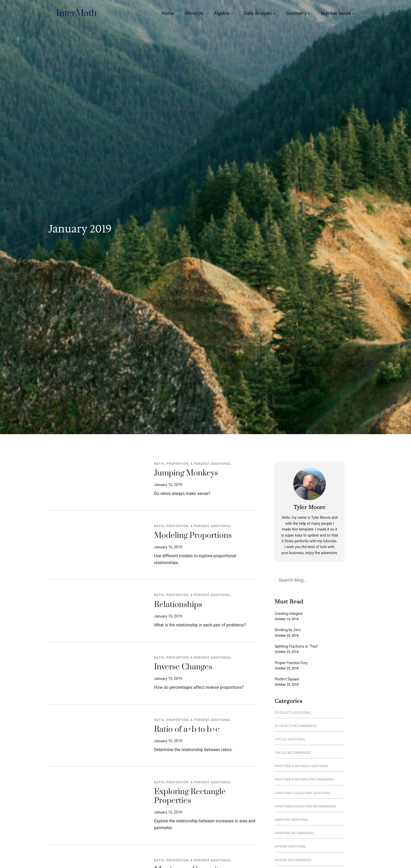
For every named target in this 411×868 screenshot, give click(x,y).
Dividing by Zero (288, 630)
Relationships (178, 605)
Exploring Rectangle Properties (190, 796)
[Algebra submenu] (232, 13)
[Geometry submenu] (309, 13)
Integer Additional (290, 847)
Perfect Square (287, 679)
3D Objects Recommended (296, 726)
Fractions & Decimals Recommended (304, 779)
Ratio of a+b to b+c (187, 730)
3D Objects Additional (293, 713)
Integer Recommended (293, 860)
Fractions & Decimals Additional (302, 766)
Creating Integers (289, 614)
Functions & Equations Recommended (305, 806)
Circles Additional (290, 739)
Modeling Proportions (193, 536)
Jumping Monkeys (186, 473)
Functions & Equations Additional (303, 793)
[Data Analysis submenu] (275, 13)
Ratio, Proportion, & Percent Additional (193, 464)
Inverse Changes (183, 667)
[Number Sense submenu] (353, 13)
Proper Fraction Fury (291, 663)
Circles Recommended (293, 753)
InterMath (76, 13)
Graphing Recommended (295, 833)
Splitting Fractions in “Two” (296, 646)
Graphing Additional (292, 820)
